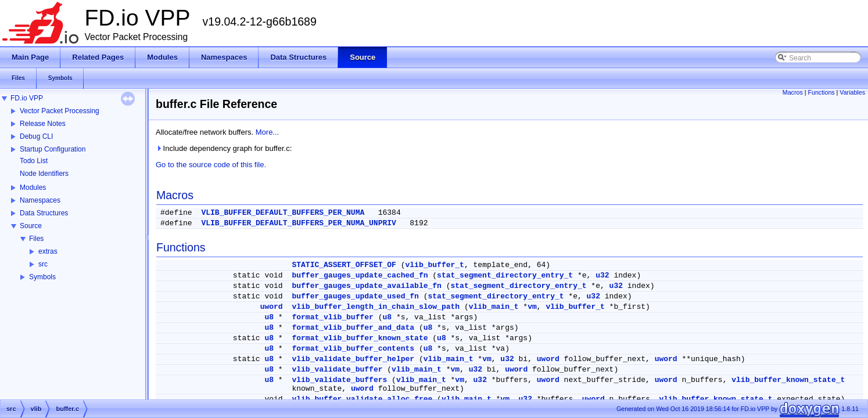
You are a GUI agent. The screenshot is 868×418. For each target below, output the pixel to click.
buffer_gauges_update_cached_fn (360, 275)
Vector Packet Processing (60, 111)
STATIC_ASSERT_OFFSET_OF (344, 265)
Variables (852, 92)
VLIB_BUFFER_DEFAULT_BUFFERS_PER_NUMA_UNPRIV (298, 223)
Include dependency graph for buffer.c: (224, 148)
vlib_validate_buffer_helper (353, 359)
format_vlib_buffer (332, 317)
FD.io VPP (27, 98)
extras (48, 251)
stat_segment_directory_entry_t (505, 275)
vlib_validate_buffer (337, 370)
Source (31, 226)
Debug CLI (36, 136)
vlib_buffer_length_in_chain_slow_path (376, 307)
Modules (33, 188)
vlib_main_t (494, 307)
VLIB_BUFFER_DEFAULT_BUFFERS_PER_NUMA (283, 213)
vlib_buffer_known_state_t (788, 380)
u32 (602, 275)
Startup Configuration (53, 149)
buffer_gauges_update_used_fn (355, 296)
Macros (793, 92)
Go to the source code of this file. (211, 165)
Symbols (42, 277)
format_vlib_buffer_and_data (353, 328)
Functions (821, 92)
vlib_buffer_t (435, 265)
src (43, 264)
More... (267, 132)
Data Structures (44, 213)
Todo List (34, 161)
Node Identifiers (44, 174)
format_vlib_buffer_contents (353, 349)
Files (36, 239)
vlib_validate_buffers (339, 380)
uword (272, 307)
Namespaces (40, 200)
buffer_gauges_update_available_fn (366, 286)
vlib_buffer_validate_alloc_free (362, 399)
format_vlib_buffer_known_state (360, 338)
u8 (269, 317)
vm (532, 307)
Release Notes (43, 124)
